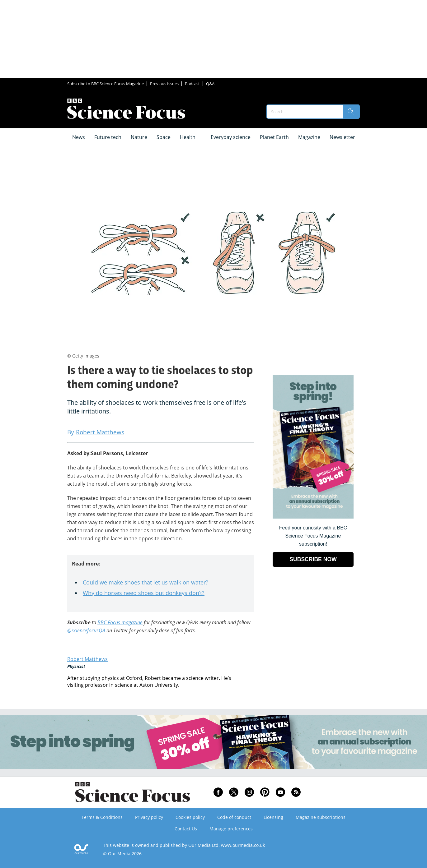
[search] (351, 112)
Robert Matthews (87, 659)
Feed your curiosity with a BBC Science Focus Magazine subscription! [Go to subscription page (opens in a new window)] (313, 536)
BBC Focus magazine (120, 622)
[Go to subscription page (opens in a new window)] (313, 517)
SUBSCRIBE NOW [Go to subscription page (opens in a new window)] (313, 559)
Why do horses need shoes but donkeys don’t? (144, 593)
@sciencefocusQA (86, 630)
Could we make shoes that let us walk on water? (145, 582)
